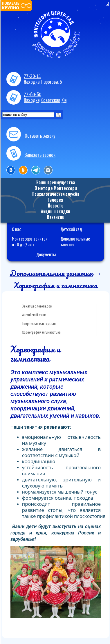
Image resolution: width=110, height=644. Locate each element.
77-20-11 (33, 77)
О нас (16, 230)
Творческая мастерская (39, 324)
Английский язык (34, 315)
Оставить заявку (31, 136)
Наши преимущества (56, 183)
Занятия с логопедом (37, 306)
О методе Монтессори (56, 189)
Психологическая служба (56, 194)
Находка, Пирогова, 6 (43, 82)
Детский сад (71, 230)
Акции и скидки (56, 212)
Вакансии (56, 218)
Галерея (56, 200)
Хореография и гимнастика (41, 333)
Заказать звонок (31, 155)
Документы (46, 255)
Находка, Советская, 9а (45, 101)
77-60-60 (33, 95)
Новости (56, 206)
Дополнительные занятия (51, 273)
